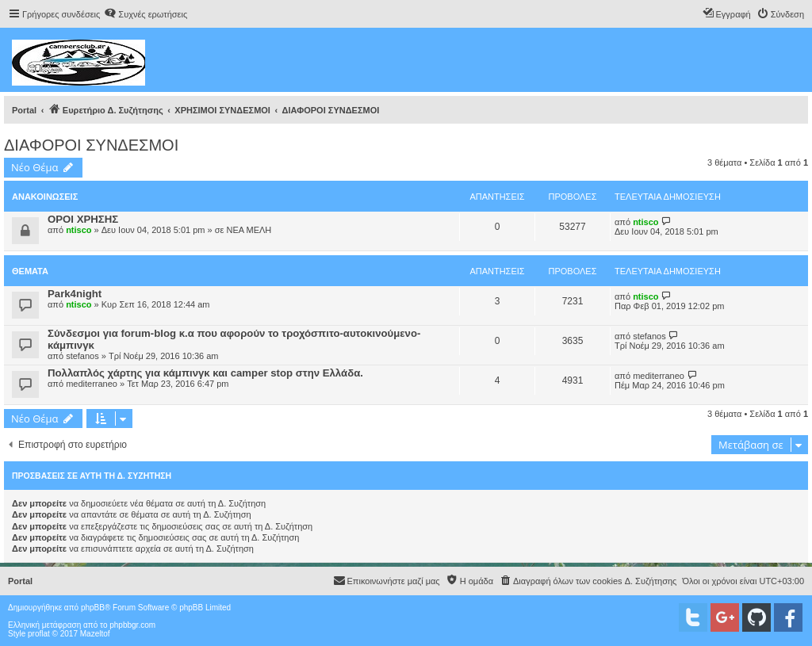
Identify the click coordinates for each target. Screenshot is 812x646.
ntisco (79, 230)
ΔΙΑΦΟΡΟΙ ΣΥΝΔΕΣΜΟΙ (91, 145)
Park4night (75, 294)
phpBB (93, 608)
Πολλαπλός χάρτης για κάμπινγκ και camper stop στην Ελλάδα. (205, 373)
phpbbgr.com (132, 625)
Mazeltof (95, 634)
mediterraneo (92, 384)
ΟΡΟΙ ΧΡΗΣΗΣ (83, 219)
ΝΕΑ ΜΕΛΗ (249, 230)
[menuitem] (146, 14)
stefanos (82, 356)
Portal (24, 110)
